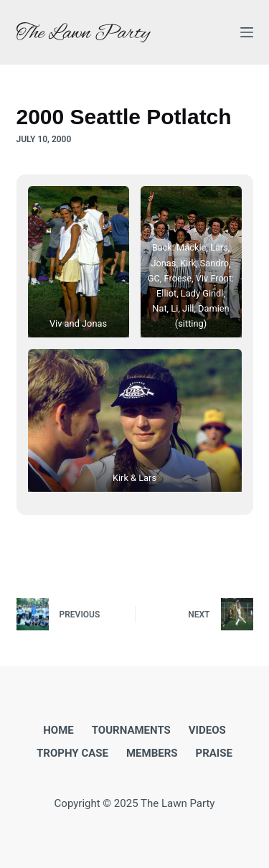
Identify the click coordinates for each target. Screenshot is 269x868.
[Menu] (247, 32)
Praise (214, 753)
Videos (207, 730)
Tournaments (131, 730)
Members (152, 753)
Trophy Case (72, 753)
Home (58, 730)
